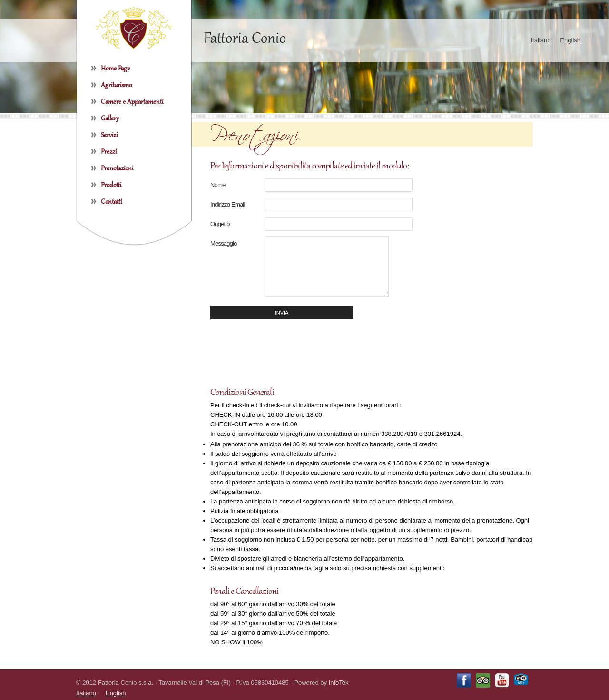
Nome (218, 185)
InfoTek (339, 683)
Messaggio (224, 243)
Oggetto (220, 224)
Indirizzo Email (228, 204)
